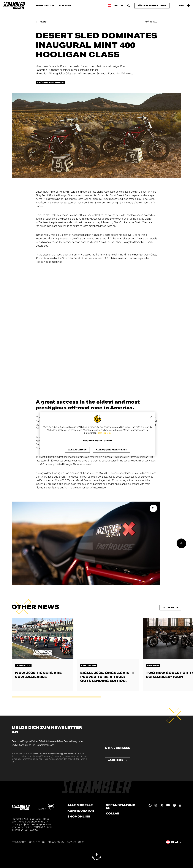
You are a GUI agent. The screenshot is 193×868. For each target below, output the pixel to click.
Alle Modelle (80, 805)
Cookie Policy (37, 842)
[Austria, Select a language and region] (115, 6)
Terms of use (19, 842)
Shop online (79, 817)
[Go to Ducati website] (51, 807)
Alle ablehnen (77, 450)
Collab (113, 814)
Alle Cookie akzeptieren (112, 450)
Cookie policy (104, 433)
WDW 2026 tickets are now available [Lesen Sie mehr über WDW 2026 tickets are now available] (38, 675)
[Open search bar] (129, 6)
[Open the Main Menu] (184, 6)
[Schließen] (151, 417)
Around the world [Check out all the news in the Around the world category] (50, 82)
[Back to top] (96, 857)
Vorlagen (65, 6)
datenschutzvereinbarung (28, 756)
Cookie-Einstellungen (98, 441)
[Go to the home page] (14, 6)
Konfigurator (45, 6)
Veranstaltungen (121, 806)
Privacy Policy (56, 842)
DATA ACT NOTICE (76, 842)
